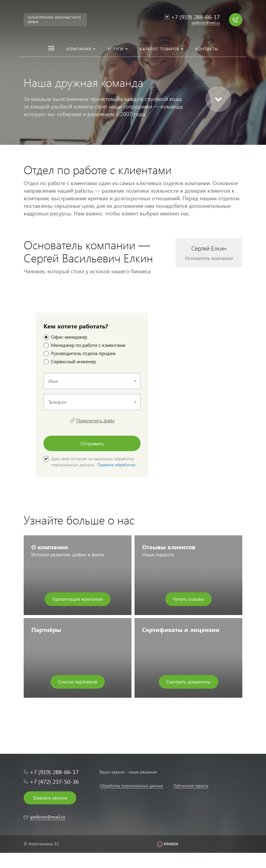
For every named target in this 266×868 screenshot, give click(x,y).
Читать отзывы (188, 599)
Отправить (92, 443)
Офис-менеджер (65, 337)
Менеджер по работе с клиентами (84, 345)
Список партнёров (78, 682)
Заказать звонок (50, 798)
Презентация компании (78, 599)
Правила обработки (116, 465)
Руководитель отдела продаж (80, 353)
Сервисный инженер (70, 361)
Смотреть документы (189, 682)
